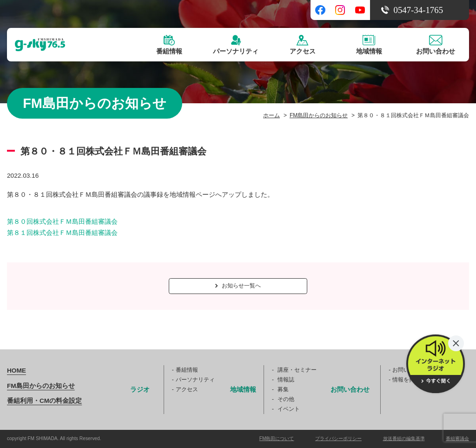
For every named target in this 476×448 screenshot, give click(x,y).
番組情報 (187, 370)
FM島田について (277, 438)
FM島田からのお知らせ (319, 115)
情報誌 (286, 380)
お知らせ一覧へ (238, 286)
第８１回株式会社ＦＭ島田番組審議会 (62, 233)
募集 (283, 389)
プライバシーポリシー (338, 438)
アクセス (187, 389)
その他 (286, 399)
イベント (289, 409)
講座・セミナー (297, 370)
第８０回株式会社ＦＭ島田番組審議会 (62, 222)
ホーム (271, 115)
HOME (17, 371)
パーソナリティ (195, 380)
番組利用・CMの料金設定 (44, 401)
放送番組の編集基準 (404, 438)
